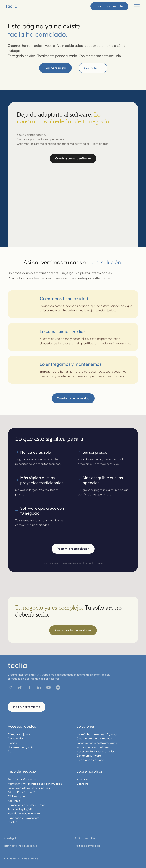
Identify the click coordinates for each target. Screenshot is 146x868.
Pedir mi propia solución (73, 549)
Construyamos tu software (73, 158)
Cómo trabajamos (19, 734)
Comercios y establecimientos (26, 805)
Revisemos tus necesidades (73, 630)
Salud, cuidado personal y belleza (29, 788)
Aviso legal (10, 838)
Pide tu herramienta (109, 6)
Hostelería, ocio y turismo (24, 813)
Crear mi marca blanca (91, 760)
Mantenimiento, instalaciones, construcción (35, 784)
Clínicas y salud (17, 796)
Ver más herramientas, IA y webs (97, 734)
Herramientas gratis (20, 747)
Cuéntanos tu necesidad (73, 398)
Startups (13, 822)
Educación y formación (22, 792)
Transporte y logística (21, 809)
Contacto (83, 784)
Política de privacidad (87, 846)
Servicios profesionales (22, 779)
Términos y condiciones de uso (20, 846)
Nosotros (82, 779)
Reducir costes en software (94, 747)
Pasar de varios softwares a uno (97, 743)
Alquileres (14, 801)
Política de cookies (85, 838)
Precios (12, 743)
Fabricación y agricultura (24, 818)
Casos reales (16, 738)
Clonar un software (89, 756)
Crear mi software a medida (94, 738)
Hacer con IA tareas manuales (96, 751)
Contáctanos (93, 68)
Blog (10, 751)
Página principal (55, 68)
